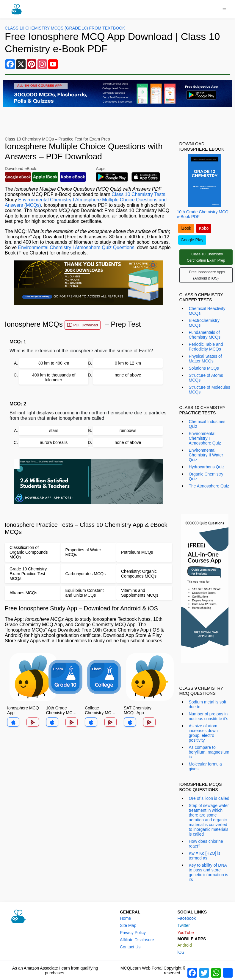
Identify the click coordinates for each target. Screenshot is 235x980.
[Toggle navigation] (224, 9)
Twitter (183, 925)
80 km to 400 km (54, 363)
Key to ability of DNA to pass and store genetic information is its (209, 872)
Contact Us (130, 947)
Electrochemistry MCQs (204, 323)
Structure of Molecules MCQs (210, 390)
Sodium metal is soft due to (208, 704)
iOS (181, 952)
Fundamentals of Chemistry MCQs (205, 335)
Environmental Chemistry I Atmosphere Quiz (205, 438)
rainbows (128, 430)
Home (125, 918)
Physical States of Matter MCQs (205, 359)
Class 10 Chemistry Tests (138, 194)
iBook (186, 228)
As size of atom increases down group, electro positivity (203, 733)
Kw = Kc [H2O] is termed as (205, 856)
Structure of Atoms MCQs (206, 378)
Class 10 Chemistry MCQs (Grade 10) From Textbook (65, 28)
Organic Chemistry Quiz (206, 476)
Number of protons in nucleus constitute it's (209, 716)
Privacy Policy (133, 933)
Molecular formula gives (205, 766)
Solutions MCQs (204, 368)
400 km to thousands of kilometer (54, 377)
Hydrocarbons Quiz (207, 467)
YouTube (185, 933)
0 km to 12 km (128, 363)
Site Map (128, 925)
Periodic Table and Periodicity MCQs (206, 347)
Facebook (186, 918)
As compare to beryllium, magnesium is (209, 752)
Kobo (204, 228)
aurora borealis (54, 442)
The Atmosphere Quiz (209, 486)
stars (54, 430)
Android (184, 945)
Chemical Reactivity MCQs (207, 311)
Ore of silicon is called (209, 798)
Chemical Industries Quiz (207, 424)
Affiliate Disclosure (137, 940)
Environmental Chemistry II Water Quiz (206, 455)
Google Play (192, 240)
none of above (128, 375)
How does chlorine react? (206, 844)
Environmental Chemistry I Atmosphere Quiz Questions (76, 247)
